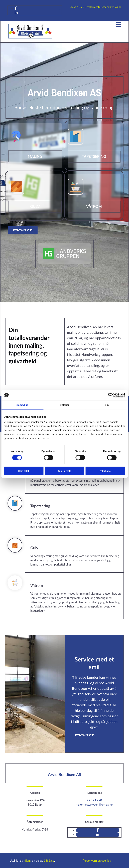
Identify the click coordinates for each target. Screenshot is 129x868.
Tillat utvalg (64, 471)
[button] (23, 230)
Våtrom (94, 206)
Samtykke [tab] (22, 405)
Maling (35, 156)
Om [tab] (107, 405)
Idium (27, 861)
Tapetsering (94, 156)
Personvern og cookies (97, 861)
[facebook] (16, 8)
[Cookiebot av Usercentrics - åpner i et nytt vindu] (111, 395)
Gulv (35, 206)
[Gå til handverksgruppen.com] (65, 263)
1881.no (49, 861)
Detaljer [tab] (65, 405)
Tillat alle (105, 471)
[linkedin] (16, 13)
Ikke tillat (24, 471)
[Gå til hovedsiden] (30, 37)
